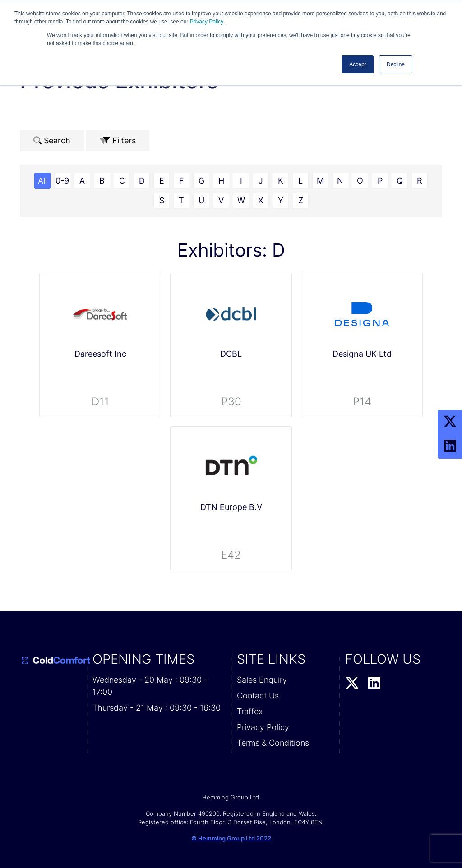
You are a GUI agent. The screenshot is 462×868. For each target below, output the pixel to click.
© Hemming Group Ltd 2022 (231, 838)
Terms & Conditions (273, 743)
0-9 (62, 181)
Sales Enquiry (262, 680)
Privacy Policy (207, 22)
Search (52, 140)
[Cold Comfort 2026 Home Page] (51, 661)
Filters (118, 140)
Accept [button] (358, 64)
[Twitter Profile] (450, 422)
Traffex (250, 711)
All (42, 181)
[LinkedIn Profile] (450, 446)
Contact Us (258, 696)
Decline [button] (396, 64)
